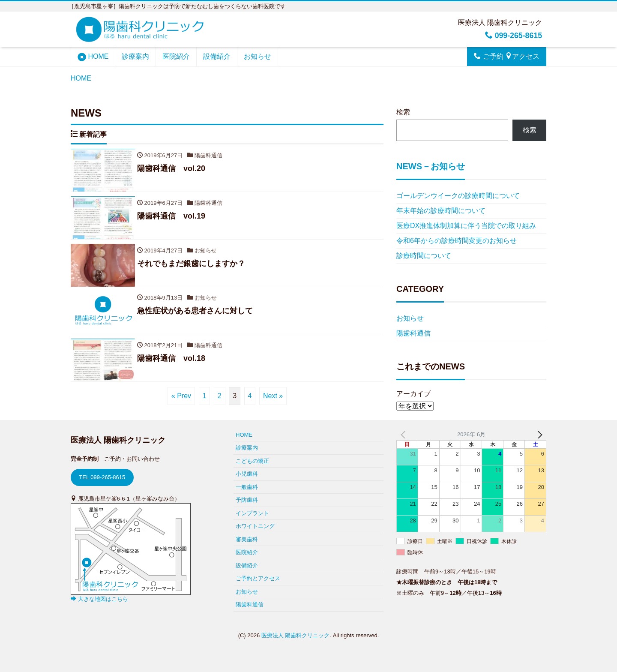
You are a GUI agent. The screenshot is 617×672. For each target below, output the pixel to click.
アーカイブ (413, 394)
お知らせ (258, 56)
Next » (273, 396)
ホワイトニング (255, 526)
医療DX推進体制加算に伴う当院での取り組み (466, 226)
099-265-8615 (513, 36)
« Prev (181, 396)
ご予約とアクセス (258, 578)
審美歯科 (247, 539)
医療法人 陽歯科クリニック (296, 635)
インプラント (252, 513)
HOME (93, 57)
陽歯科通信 (413, 333)
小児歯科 (247, 474)
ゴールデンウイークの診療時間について (458, 196)
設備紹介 (217, 56)
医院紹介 (176, 56)
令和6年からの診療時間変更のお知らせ (457, 241)
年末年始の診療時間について (441, 211)
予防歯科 (247, 500)
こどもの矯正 (252, 461)
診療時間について (424, 256)
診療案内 (135, 56)
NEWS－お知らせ (431, 166)
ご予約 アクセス (507, 56)
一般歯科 (247, 487)
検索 (403, 112)
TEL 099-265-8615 (102, 477)
